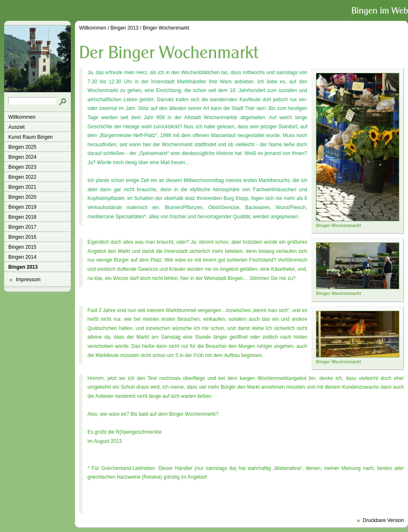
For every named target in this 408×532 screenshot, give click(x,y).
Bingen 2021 (22, 187)
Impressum (28, 280)
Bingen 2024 (22, 157)
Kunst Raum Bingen (31, 137)
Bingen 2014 (22, 257)
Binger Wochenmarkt (166, 28)
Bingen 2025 (22, 147)
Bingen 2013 (23, 267)
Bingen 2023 (22, 167)
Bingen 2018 (22, 217)
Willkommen (22, 117)
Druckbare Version (383, 520)
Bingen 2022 (22, 177)
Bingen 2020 (22, 197)
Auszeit (16, 127)
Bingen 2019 (22, 207)
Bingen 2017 (22, 227)
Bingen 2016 (22, 237)
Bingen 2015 (22, 247)
